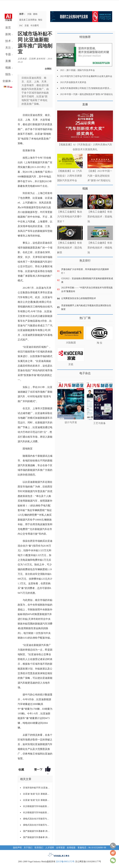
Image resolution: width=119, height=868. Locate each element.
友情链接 (71, 848)
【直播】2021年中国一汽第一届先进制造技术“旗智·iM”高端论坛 (100, 176)
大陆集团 (71, 343)
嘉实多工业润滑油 (28, 20)
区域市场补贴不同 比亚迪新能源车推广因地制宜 (37, 788)
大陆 (29, 14)
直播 (8, 61)
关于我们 (28, 848)
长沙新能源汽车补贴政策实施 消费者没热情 (37, 806)
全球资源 (60, 848)
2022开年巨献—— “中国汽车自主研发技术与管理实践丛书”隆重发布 (87, 290)
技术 (8, 41)
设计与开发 (71, 422)
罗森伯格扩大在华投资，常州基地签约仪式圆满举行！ (85, 271)
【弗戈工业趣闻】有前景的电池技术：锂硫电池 (100, 248)
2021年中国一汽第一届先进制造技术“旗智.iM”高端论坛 (86, 94)
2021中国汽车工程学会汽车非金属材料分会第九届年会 (86, 76)
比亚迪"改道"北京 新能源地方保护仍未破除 (37, 794)
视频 (8, 68)
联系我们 (39, 848)
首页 (8, 28)
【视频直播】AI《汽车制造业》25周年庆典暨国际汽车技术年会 (70, 176)
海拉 (40, 20)
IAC (21, 26)
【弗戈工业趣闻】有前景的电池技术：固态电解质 (70, 248)
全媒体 (7, 81)
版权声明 (17, 848)
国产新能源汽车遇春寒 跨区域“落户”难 (37, 831)
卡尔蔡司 (35, 26)
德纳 (35, 14)
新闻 (8, 34)
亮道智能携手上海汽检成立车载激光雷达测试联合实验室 (86, 307)
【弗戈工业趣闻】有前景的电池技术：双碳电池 (100, 217)
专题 (8, 54)
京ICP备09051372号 (65, 862)
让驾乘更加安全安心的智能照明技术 (79, 298)
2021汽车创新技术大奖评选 (73, 82)
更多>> (60, 103)
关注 (8, 48)
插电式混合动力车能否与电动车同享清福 (37, 819)
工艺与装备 (99, 423)
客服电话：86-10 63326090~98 (92, 848)
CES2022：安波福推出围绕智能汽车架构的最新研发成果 (87, 280)
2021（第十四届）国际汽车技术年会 (77, 70)
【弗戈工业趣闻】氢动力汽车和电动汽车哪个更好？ (70, 217)
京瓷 (27, 26)
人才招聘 (50, 848)
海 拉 (99, 343)
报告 (8, 74)
